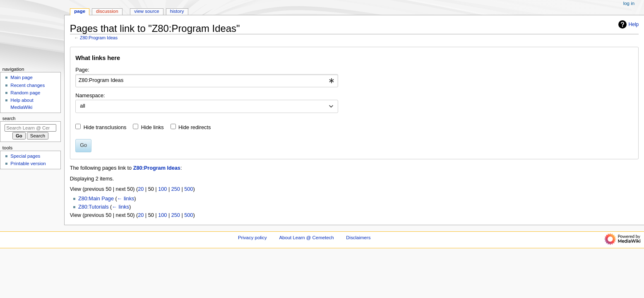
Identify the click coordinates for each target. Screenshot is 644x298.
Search (9, 118)
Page (80, 11)
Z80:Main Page (96, 199)
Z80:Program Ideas (99, 38)
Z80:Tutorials (94, 207)
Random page (25, 93)
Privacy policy (252, 238)
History (177, 11)
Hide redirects (195, 127)
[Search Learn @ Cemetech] (30, 128)
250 (176, 189)
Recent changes (28, 85)
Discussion (107, 11)
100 (162, 189)
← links (126, 199)
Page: (82, 70)
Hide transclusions (105, 127)
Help (628, 24)
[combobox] (207, 81)
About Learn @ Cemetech (306, 238)
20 (141, 189)
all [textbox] (83, 106)
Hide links (153, 127)
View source (147, 11)
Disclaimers (358, 238)
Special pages (25, 156)
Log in (629, 3)
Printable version (28, 163)
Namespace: (90, 96)
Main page (22, 77)
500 (189, 189)
